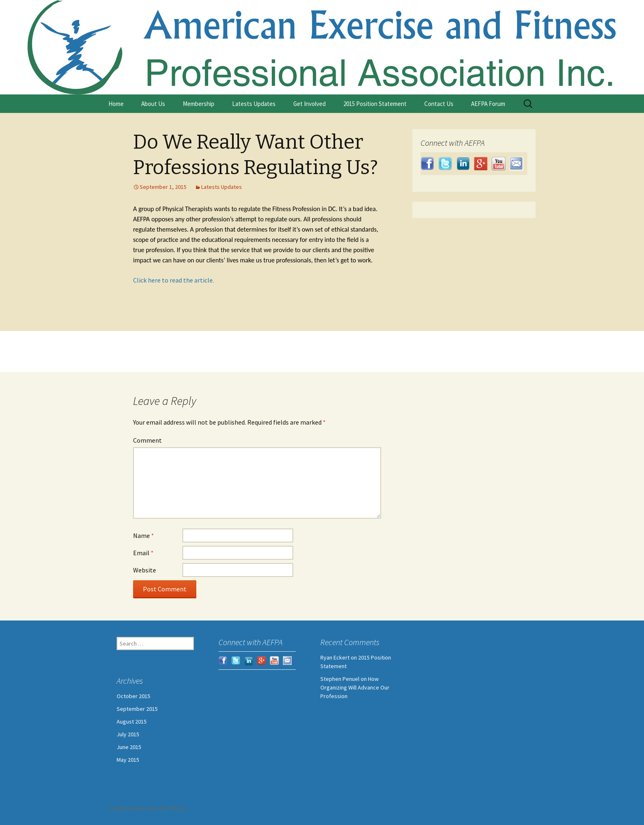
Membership (199, 104)
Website (145, 570)
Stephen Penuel (340, 679)
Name (144, 535)
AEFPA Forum (488, 104)
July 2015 (128, 734)
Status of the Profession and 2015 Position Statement (291, 357)
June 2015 (129, 747)
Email (143, 553)
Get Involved (309, 104)
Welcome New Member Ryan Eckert (195, 345)
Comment (147, 440)
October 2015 (133, 696)
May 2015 (128, 760)
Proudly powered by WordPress (148, 808)
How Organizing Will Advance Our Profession (355, 687)
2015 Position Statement (375, 104)
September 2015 (137, 709)
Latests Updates (254, 104)
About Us (153, 104)
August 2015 (132, 722)
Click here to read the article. (174, 280)
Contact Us (439, 104)
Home (116, 104)
